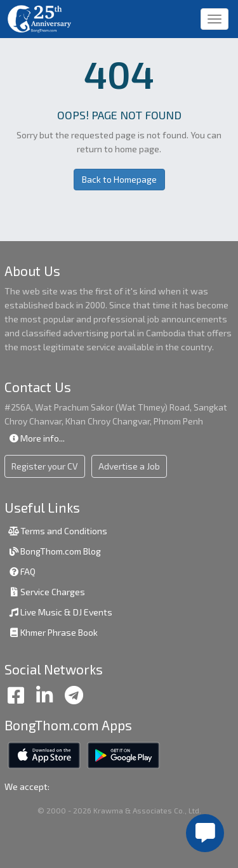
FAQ (22, 571)
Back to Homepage (119, 179)
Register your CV (45, 466)
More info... (36, 438)
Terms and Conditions (57, 531)
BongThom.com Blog (54, 551)
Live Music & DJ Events (60, 612)
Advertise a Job (129, 466)
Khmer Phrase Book (53, 632)
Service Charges (46, 592)
